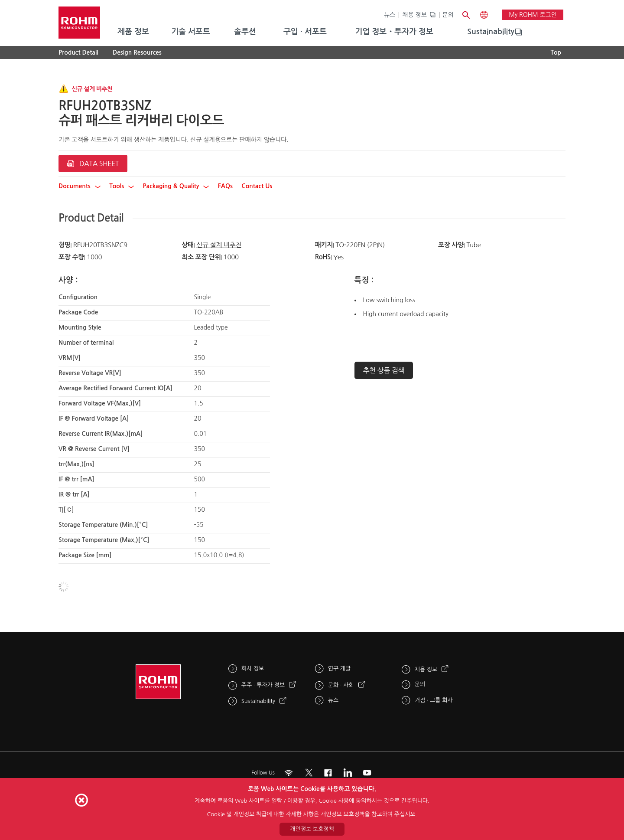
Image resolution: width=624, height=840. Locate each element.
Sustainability (491, 32)
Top (556, 52)
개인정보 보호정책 (312, 829)
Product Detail (78, 52)
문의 (448, 15)
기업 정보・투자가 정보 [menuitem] (394, 32)
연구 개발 (340, 668)
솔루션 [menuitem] (245, 32)
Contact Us (257, 186)
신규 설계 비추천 (219, 245)
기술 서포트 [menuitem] (191, 32)
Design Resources (137, 52)
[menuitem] (491, 32)
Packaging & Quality (176, 186)
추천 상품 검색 (384, 370)
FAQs (225, 186)
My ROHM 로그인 (533, 15)
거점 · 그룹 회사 (434, 700)
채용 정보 (414, 15)
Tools (122, 186)
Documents (80, 186)
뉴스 (390, 15)
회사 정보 (253, 668)
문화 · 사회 (341, 685)
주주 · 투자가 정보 (263, 685)
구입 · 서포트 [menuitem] (305, 32)
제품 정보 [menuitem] (133, 32)
